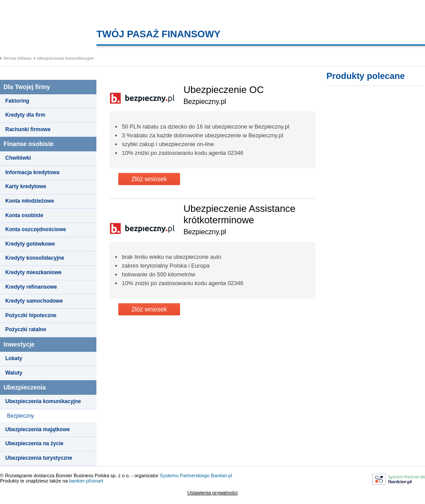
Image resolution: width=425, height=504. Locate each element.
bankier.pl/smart (86, 481)
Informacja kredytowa (32, 172)
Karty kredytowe (26, 186)
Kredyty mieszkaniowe (34, 272)
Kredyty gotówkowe (30, 244)
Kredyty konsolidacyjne (35, 258)
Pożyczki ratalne (26, 329)
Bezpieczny (20, 416)
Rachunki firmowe (28, 129)
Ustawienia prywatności (213, 493)
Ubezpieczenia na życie (34, 443)
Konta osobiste (24, 215)
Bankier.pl (221, 475)
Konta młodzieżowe (30, 201)
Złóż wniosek (149, 179)
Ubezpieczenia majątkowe (37, 429)
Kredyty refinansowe (31, 287)
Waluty (14, 373)
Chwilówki (18, 158)
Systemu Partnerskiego (185, 475)
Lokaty (14, 358)
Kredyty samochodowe (34, 301)
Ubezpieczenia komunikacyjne (66, 58)
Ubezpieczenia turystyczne (39, 458)
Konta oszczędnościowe (36, 229)
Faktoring (17, 101)
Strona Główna (18, 58)
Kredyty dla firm (25, 115)
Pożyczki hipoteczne (31, 315)
